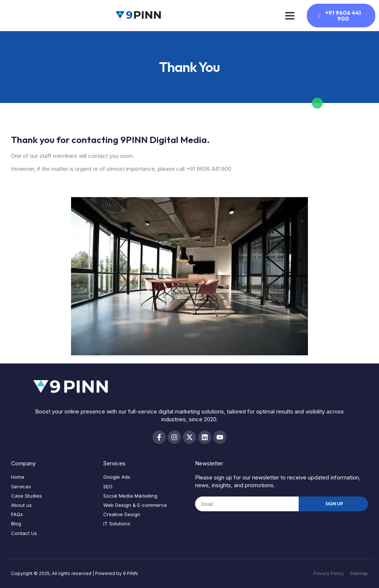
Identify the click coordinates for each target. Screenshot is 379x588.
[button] (290, 16)
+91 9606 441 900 (209, 169)
